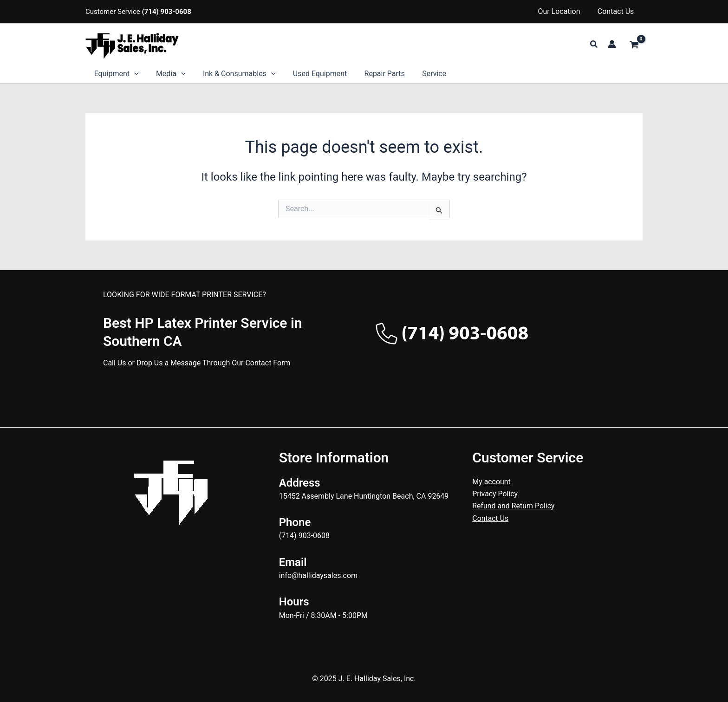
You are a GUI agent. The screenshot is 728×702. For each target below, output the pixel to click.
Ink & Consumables (233, 74)
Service (421, 74)
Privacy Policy (495, 494)
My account (491, 482)
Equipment (115, 74)
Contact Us (617, 11)
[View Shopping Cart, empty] (634, 45)
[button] (594, 44)
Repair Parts (374, 74)
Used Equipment (311, 74)
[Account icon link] (612, 44)
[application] (133, 74)
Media (167, 74)
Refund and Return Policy (514, 506)
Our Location (562, 11)
